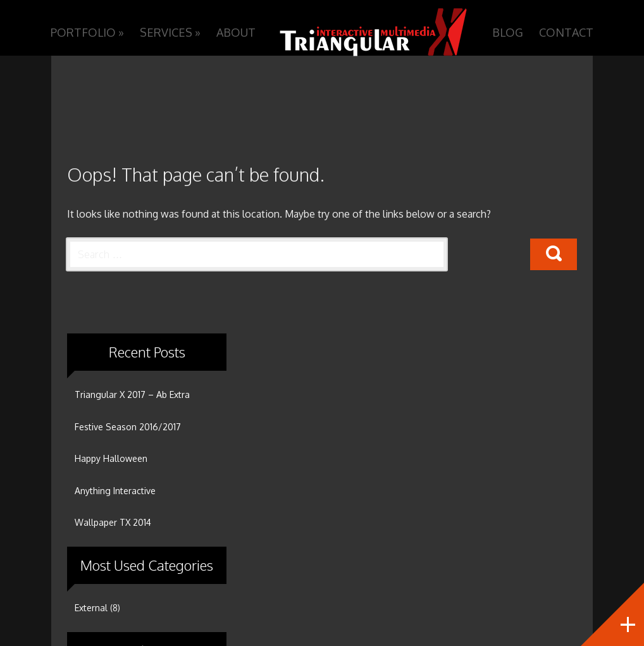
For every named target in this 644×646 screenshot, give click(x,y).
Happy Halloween (111, 458)
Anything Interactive (115, 491)
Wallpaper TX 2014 (113, 522)
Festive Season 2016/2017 (128, 427)
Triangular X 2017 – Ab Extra (132, 394)
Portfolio (87, 32)
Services (170, 32)
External (91, 608)
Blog (508, 32)
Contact (566, 32)
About (236, 32)
